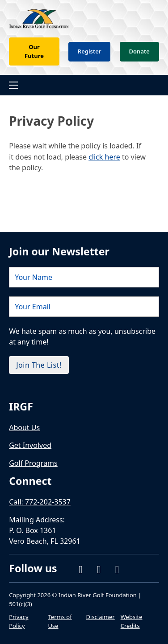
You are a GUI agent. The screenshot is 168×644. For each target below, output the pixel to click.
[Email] (84, 266)
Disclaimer (101, 617)
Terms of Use (60, 622)
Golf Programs (33, 463)
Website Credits (132, 622)
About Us (24, 427)
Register (90, 51)
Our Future (34, 51)
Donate (139, 51)
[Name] (84, 237)
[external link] (35, 368)
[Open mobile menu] (13, 85)
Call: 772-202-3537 (40, 502)
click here (104, 157)
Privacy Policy (19, 622)
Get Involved (30, 445)
